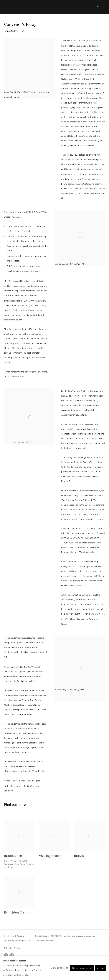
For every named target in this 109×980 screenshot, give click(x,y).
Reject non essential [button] (82, 968)
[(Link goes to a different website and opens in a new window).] (80, 694)
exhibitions (69, 936)
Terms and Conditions (45, 941)
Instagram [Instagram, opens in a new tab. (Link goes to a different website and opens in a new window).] (12, 955)
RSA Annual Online (19, 7)
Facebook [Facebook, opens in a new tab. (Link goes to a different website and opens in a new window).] (6, 955)
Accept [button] (101, 968)
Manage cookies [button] (59, 968)
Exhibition (9, 948)
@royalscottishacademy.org (85, 936)
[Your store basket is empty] (98, 7)
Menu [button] (103, 7)
